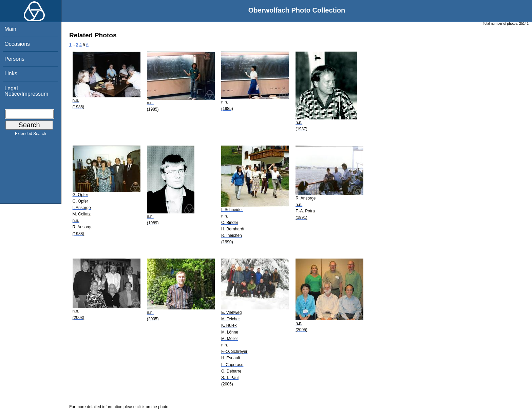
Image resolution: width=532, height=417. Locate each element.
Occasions (17, 44)
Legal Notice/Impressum (26, 91)
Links (11, 73)
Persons (14, 59)
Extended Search (31, 135)
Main (10, 29)
